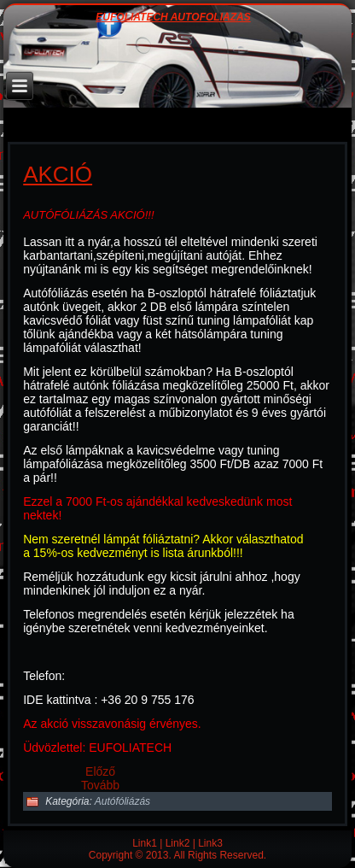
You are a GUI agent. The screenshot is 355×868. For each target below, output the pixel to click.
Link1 (145, 843)
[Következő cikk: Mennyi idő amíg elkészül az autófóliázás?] (100, 785)
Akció (58, 174)
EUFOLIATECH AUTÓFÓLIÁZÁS (173, 18)
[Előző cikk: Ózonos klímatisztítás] (100, 771)
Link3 (210, 843)
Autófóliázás (122, 801)
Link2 (178, 843)
